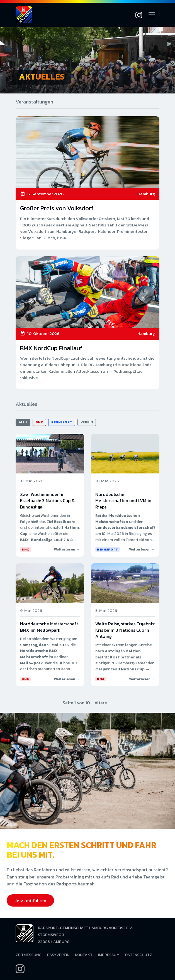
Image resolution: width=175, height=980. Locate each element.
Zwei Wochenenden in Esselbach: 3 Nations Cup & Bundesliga (47, 501)
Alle (23, 422)
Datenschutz (139, 955)
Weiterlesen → (67, 549)
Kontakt (84, 955)
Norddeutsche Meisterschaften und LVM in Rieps (123, 501)
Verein (87, 422)
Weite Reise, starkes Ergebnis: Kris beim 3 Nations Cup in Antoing (125, 630)
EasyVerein (58, 955)
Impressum (109, 955)
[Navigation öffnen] (152, 15)
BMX (39, 422)
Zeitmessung (29, 955)
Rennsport (62, 422)
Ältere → (104, 703)
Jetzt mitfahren (30, 900)
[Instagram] (139, 15)
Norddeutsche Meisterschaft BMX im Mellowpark (49, 627)
